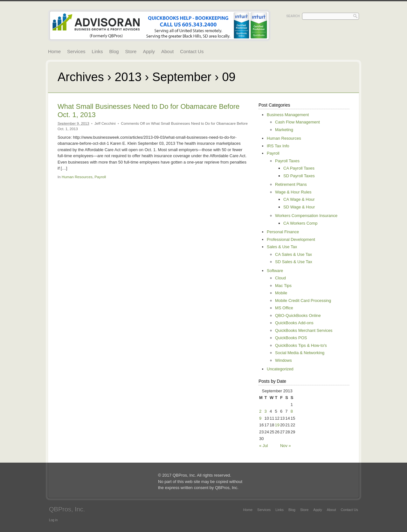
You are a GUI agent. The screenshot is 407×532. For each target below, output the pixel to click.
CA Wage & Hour (299, 199)
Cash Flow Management (297, 122)
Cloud (280, 278)
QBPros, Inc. (67, 509)
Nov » (286, 446)
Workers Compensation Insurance (306, 216)
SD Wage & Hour (299, 207)
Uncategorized (280, 369)
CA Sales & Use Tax (293, 254)
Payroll (100, 177)
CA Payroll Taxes (299, 168)
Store (131, 51)
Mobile (281, 293)
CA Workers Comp (300, 223)
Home (54, 51)
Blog (114, 51)
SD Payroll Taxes (299, 176)
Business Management (288, 115)
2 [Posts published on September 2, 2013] (260, 411)
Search (293, 16)
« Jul (263, 446)
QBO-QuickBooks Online (298, 315)
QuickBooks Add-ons (294, 323)
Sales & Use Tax (282, 247)
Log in (53, 520)
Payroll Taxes (287, 161)
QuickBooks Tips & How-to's (301, 345)
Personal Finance (283, 232)
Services (76, 51)
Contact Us (192, 51)
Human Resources (77, 177)
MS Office (284, 308)
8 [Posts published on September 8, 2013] (292, 411)
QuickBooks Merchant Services (304, 330)
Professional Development (291, 239)
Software (275, 271)
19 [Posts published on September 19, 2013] (277, 425)
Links (97, 51)
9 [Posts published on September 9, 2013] (260, 418)
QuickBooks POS (291, 338)
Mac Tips (283, 286)
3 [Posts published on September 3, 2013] (265, 411)
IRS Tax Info (278, 146)
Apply (149, 51)
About (167, 51)
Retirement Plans (291, 184)
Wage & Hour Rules (293, 192)
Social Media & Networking (300, 353)
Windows (283, 360)
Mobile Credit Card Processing (303, 301)
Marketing (284, 130)
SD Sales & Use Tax (294, 262)
